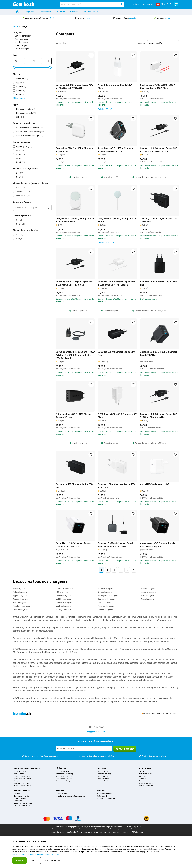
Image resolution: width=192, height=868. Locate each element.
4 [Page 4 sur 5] (121, 570)
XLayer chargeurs (148, 592)
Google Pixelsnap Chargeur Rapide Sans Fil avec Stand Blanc (75, 220)
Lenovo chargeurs (63, 596)
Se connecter (148, 4)
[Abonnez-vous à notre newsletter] (84, 749)
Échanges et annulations (23, 803)
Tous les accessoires (146, 786)
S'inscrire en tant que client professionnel (70, 796)
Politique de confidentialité (107, 798)
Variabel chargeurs (106, 606)
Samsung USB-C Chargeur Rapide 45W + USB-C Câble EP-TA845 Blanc (117, 283)
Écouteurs (142, 779)
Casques (142, 781)
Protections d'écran (146, 774)
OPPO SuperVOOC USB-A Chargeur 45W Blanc (117, 416)
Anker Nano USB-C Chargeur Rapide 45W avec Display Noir (157, 545)
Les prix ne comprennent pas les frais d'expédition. (124, 827)
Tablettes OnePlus (104, 781)
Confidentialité (73, 832)
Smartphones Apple (63, 772)
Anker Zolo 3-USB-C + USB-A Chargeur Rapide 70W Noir (159, 354)
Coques (141, 772)
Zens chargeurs (147, 599)
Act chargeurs (19, 589)
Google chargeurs (22, 42)
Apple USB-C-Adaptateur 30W (154, 484)
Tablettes (60, 12)
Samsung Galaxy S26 (22, 776)
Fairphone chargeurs (22, 606)
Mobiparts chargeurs (64, 603)
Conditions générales (102, 832)
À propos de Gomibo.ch (57, 832)
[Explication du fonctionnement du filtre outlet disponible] (31, 215)
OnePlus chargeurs (106, 589)
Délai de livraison (20, 798)
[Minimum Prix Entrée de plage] (19, 61)
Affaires (74, 12)
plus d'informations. (132, 829)
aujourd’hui (168, 714)
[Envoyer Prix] (48, 61)
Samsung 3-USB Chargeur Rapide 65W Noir (74, 486)
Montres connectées (146, 783)
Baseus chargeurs (20, 599)
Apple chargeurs (22, 39)
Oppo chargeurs (105, 592)
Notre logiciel (102, 796)
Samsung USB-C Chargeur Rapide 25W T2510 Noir (159, 220)
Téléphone (29, 12)
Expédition (18, 801)
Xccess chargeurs (106, 609)
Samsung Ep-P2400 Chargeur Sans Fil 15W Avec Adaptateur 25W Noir (116, 545)
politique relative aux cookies (48, 854)
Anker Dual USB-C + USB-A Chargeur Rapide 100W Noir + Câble (115, 150)
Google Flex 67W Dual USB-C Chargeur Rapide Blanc (74, 150)
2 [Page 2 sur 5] (108, 570)
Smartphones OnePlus (64, 776)
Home (15, 26)
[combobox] (92, 4)
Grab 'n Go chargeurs (64, 589)
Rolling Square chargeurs (109, 596)
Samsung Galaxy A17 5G (23, 786)
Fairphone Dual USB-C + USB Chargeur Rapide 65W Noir (74, 416)
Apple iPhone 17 (20, 772)
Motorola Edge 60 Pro (22, 783)
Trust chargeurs (105, 603)
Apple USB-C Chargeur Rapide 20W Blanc (115, 87)
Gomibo (101, 791)
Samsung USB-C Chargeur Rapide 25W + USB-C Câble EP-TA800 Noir (159, 150)
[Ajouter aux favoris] (91, 55)
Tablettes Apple (103, 772)
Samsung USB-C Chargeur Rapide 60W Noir (159, 283)
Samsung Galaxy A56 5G (23, 779)
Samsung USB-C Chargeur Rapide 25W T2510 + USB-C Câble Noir (159, 416)
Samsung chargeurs (23, 36)
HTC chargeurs (62, 592)
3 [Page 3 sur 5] (114, 570)
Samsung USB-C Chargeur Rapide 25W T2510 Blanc (117, 486)
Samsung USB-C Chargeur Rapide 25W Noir (117, 354)
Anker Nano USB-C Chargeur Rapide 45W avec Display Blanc (73, 545)
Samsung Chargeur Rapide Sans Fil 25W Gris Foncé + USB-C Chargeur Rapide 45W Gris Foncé (75, 355)
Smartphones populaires (27, 768)
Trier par (142, 43)
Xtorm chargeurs (148, 596)
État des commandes (22, 796)
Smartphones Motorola (64, 779)
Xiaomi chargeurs (148, 589)
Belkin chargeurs (20, 603)
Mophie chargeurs (63, 606)
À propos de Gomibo (105, 794)
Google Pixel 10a (20, 781)
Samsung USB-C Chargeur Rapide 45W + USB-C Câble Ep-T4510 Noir (74, 283)
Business (136, 4)
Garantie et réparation (22, 805)
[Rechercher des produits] (90, 4)
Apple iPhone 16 (20, 774)
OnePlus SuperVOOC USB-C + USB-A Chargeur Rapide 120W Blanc (158, 87)
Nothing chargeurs (63, 609)
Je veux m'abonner (125, 749)
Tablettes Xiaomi (103, 776)
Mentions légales (86, 832)
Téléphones (62, 768)
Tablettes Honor (103, 779)
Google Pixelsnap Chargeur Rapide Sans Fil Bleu (117, 220)
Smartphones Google (63, 781)
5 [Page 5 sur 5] (127, 570)
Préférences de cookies (120, 832)
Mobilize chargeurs (23, 49)
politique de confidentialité (23, 854)
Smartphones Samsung (64, 774)
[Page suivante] (134, 570)
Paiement (18, 794)
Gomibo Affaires (61, 794)
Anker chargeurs (22, 45)
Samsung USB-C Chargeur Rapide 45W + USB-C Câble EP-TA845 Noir (74, 87)
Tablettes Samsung (104, 774)
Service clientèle (91, 12)
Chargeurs (142, 776)
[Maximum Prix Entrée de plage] (36, 61)
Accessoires (45, 12)
